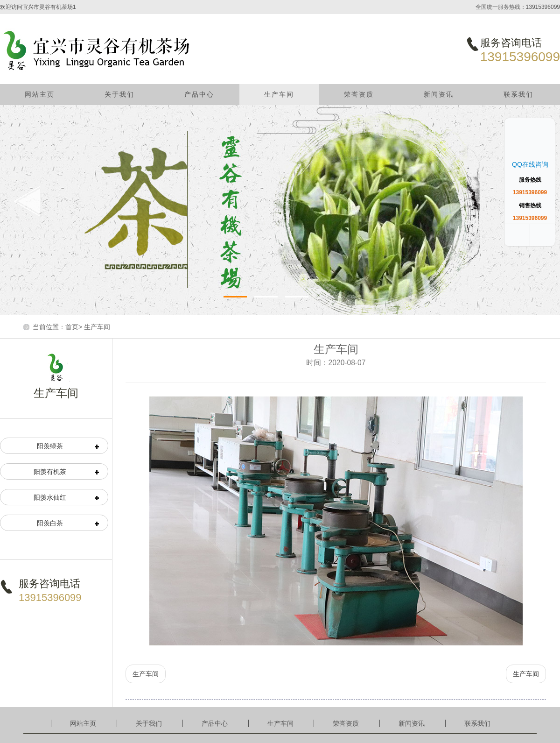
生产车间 (279, 94)
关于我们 (119, 94)
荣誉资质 (359, 94)
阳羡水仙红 (50, 497)
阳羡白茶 (50, 523)
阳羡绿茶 (50, 446)
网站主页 (40, 94)
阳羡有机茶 (50, 472)
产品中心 (199, 94)
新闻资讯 (439, 94)
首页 (72, 327)
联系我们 (518, 94)
